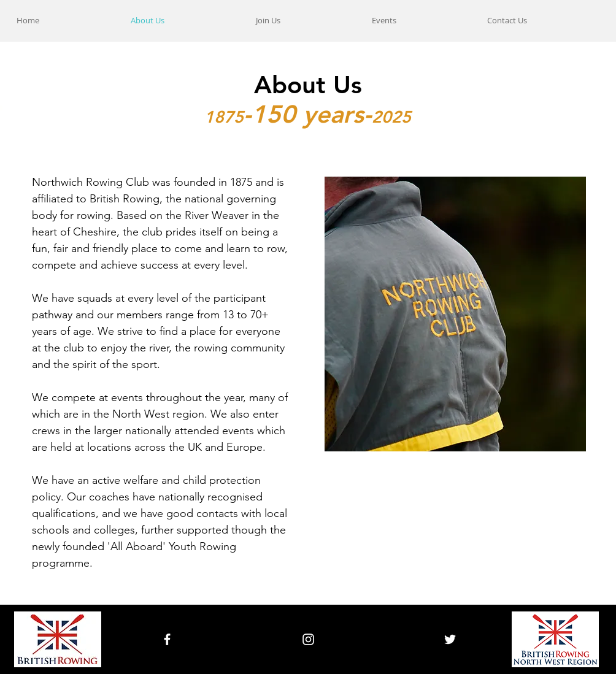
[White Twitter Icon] (450, 639)
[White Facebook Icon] (167, 639)
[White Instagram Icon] (308, 639)
